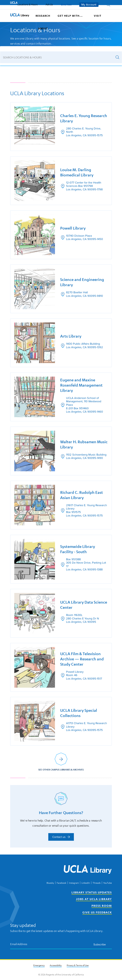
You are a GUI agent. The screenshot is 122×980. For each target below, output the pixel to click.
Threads (97, 883)
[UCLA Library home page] (20, 16)
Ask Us (49, 4)
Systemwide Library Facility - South (78, 549)
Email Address (19, 944)
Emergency (39, 965)
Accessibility (56, 965)
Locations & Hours (28, 4)
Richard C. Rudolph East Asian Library (82, 495)
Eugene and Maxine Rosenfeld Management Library (81, 385)
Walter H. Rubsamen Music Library (84, 444)
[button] (108, 5)
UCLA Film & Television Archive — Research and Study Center (82, 659)
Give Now (66, 4)
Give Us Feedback (97, 912)
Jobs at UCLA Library (94, 899)
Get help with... (70, 16)
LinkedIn (86, 883)
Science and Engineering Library (82, 282)
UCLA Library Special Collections (79, 713)
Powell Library (73, 228)
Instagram (74, 883)
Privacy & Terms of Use (78, 965)
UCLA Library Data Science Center (84, 605)
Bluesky (50, 883)
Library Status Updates (92, 892)
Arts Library (71, 336)
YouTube (108, 883)
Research (43, 16)
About (43, 28)
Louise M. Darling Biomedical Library (77, 172)
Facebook (61, 883)
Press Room (102, 906)
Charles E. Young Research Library (84, 118)
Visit (98, 16)
